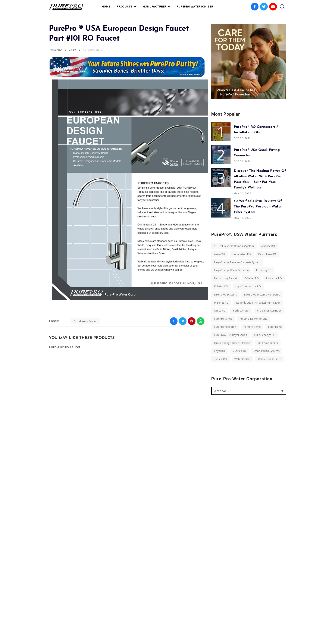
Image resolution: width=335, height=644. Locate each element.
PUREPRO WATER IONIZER (195, 7)
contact (184, 621)
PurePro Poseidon (225, 327)
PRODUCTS (125, 7)
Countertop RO (242, 254)
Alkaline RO (268, 246)
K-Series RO (221, 286)
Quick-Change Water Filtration (232, 343)
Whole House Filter (270, 359)
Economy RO (264, 270)
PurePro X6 (275, 327)
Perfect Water (241, 311)
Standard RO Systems (267, 351)
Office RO (220, 311)
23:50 (73, 50)
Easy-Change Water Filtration (231, 270)
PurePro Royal (252, 327)
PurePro (56, 50)
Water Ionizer (242, 359)
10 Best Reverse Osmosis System (234, 246)
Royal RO (220, 351)
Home (106, 7)
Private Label (164, 621)
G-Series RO (252, 278)
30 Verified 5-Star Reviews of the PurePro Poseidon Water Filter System (258, 207)
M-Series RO (221, 303)
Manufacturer (154, 7)
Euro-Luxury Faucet (85, 321)
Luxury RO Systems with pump (262, 295)
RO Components (268, 343)
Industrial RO (274, 278)
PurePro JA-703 (223, 319)
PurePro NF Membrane (253, 319)
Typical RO (220, 359)
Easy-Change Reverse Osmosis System (237, 262)
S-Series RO (239, 351)
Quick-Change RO (265, 335)
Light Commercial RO (248, 286)
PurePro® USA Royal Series (230, 335)
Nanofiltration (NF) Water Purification (258, 303)
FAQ (147, 621)
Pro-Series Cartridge (269, 311)
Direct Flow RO (267, 254)
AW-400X (220, 254)
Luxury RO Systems (225, 295)
